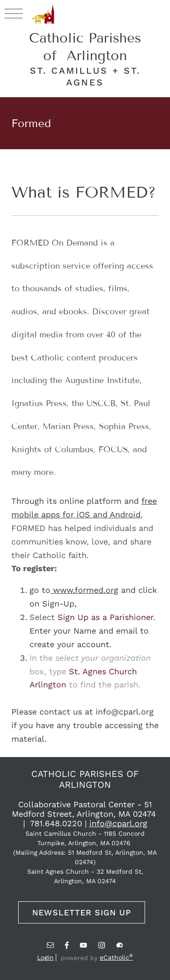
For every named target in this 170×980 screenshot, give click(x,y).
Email (50, 945)
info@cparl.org (118, 823)
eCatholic (116, 957)
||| (14, 13)
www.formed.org (84, 590)
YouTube (83, 945)
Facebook (67, 945)
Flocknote (120, 945)
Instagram (102, 945)
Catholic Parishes (85, 47)
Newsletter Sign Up (82, 912)
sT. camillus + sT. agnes (85, 76)
